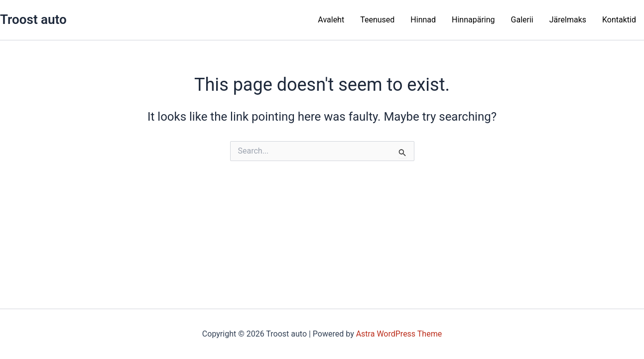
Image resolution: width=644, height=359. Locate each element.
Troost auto (33, 19)
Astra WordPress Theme (399, 334)
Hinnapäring (473, 20)
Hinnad (423, 20)
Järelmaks (568, 20)
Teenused (377, 20)
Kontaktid (619, 20)
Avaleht (331, 20)
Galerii (522, 20)
